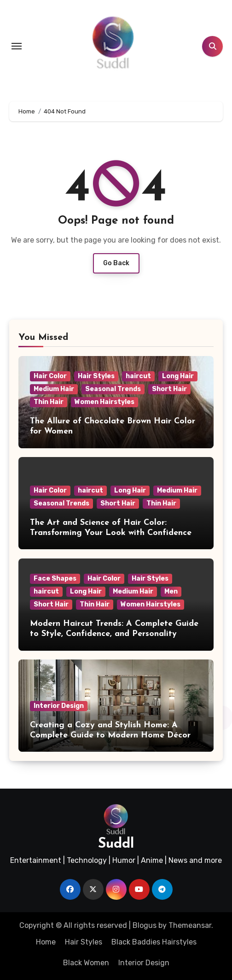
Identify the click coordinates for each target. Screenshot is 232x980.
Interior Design (59, 706)
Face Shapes (55, 579)
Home (46, 942)
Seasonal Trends (113, 389)
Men (171, 591)
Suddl (116, 844)
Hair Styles (96, 376)
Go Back (116, 263)
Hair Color (50, 376)
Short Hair (169, 389)
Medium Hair (54, 389)
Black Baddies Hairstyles (154, 942)
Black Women (86, 963)
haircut (138, 376)
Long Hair (178, 376)
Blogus (145, 925)
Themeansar (190, 925)
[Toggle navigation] (17, 46)
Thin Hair (49, 402)
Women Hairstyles (104, 402)
